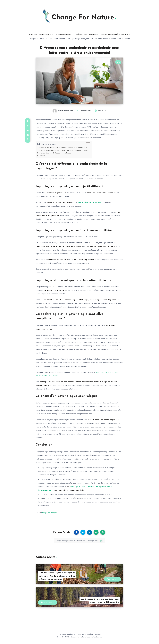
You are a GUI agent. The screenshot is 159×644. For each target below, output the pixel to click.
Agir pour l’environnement (40, 34)
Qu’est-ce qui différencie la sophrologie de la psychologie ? (63, 147)
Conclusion (43, 156)
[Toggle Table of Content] (87, 144)
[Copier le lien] (79, 541)
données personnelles (83, 634)
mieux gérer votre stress (89, 202)
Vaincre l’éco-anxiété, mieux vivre (114, 34)
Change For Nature (36, 39)
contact (98, 634)
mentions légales (66, 634)
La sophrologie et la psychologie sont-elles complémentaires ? (64, 150)
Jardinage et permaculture (87, 34)
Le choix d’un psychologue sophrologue (55, 153)
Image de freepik (49, 513)
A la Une (50, 39)
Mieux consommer (63, 34)
